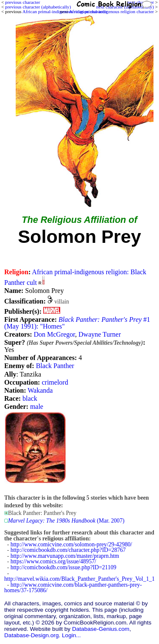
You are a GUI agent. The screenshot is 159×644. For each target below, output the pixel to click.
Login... (71, 635)
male (37, 406)
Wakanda (40, 390)
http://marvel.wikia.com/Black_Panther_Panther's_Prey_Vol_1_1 (79, 579)
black (30, 398)
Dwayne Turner (100, 334)
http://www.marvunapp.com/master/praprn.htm (65, 556)
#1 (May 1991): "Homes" (77, 323)
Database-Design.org (31, 635)
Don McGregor (54, 334)
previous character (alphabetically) (38, 7)
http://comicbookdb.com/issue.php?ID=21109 (64, 567)
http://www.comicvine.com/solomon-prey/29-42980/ (71, 544)
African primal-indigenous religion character (112, 11)
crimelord (55, 382)
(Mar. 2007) (66, 521)
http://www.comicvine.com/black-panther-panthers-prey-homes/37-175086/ (73, 588)
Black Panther (55, 366)
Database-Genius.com (101, 629)
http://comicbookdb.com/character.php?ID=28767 (68, 550)
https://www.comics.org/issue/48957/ (53, 561)
